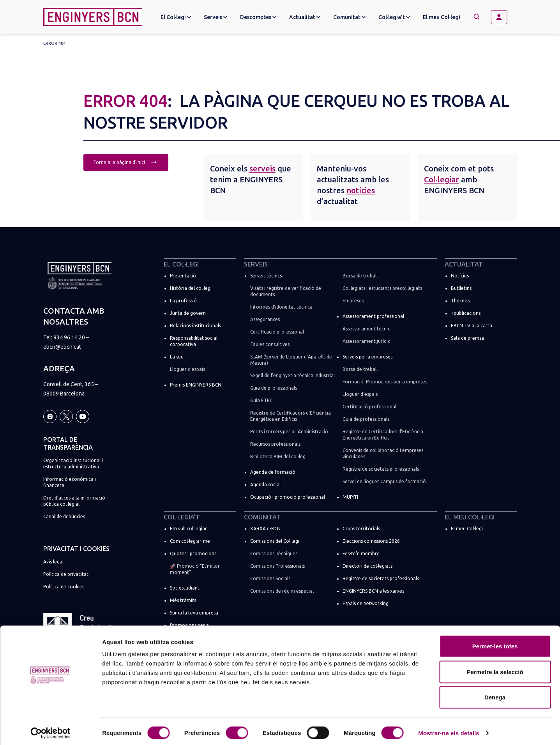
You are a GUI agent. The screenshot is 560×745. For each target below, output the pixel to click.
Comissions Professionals (277, 566)
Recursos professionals (275, 444)
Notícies (460, 276)
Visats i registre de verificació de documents (286, 291)
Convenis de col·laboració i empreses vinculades (383, 453)
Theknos (460, 301)
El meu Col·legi (442, 17)
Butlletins (461, 288)
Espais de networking (366, 603)
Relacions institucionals (195, 326)
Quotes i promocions (193, 553)
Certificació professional (277, 332)
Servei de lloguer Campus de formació (384, 481)
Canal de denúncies (64, 516)
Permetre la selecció (495, 668)
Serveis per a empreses (367, 357)
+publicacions (466, 313)
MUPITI (350, 497)
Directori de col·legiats (367, 566)
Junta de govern (188, 313)
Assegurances (265, 319)
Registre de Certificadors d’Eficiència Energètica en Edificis (291, 416)
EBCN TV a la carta (472, 326)
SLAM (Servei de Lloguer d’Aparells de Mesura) (291, 360)
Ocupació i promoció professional (288, 497)
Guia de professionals (274, 388)
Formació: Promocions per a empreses (385, 382)
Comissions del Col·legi (275, 541)
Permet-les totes (495, 643)
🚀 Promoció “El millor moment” (195, 569)
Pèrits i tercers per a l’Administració (289, 432)
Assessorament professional (373, 316)
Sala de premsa (467, 338)
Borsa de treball (360, 276)
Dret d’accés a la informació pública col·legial (74, 501)
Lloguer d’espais (187, 369)
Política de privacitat (66, 574)
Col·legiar (442, 179)
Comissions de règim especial (282, 591)
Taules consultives (270, 344)
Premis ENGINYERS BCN (196, 385)
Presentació (183, 276)
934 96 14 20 (69, 337)
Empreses (353, 301)
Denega (495, 694)
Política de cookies (64, 587)
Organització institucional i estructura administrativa (73, 463)
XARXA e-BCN (265, 529)
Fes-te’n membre (361, 553)
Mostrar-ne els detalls (449, 730)
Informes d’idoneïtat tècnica (281, 307)
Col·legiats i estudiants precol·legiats (382, 288)
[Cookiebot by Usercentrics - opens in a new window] (50, 730)
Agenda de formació (273, 472)
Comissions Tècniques (274, 553)
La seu (177, 357)
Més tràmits (183, 600)
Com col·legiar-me (190, 541)
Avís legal (53, 562)
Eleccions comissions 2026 (371, 541)
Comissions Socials (270, 578)
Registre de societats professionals (381, 469)
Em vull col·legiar (188, 529)
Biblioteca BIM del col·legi (278, 456)
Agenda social (265, 485)
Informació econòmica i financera (70, 482)
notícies (361, 190)
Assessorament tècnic (366, 329)
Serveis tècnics (266, 276)
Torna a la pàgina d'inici (126, 162)
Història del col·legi (191, 288)
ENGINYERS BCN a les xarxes (373, 591)
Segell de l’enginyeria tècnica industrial (292, 375)
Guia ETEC (261, 400)
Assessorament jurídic (366, 341)
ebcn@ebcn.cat (62, 347)
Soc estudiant (185, 588)
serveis (262, 169)
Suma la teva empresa (194, 613)
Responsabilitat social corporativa (194, 341)
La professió (183, 301)
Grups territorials (361, 529)
